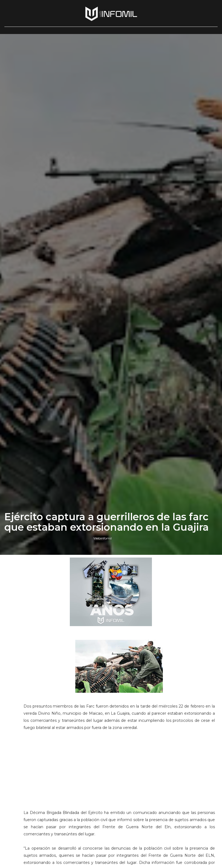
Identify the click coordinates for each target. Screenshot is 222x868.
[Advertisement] (119, 773)
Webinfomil (103, 538)
